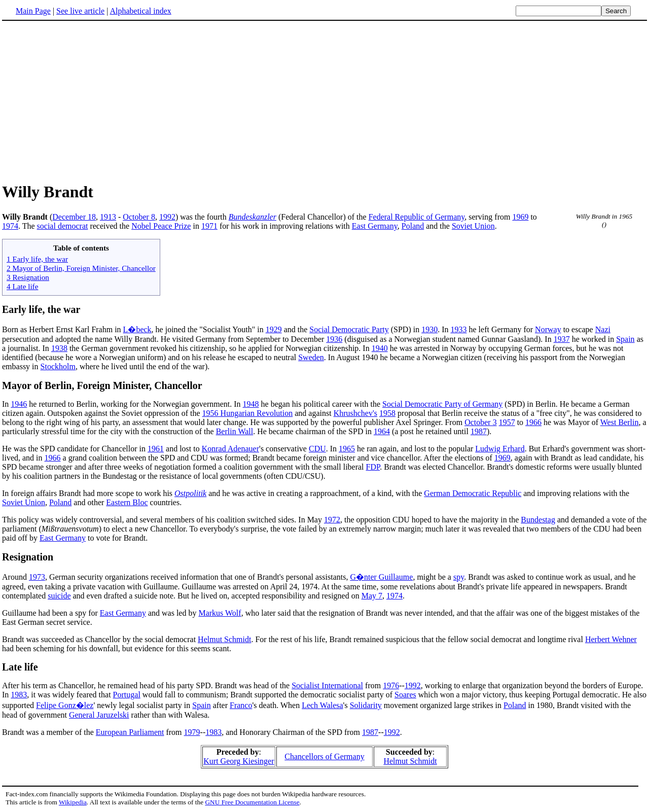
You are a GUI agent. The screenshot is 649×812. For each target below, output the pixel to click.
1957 (507, 422)
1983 (19, 695)
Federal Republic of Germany (417, 217)
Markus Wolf (220, 613)
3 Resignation (28, 277)
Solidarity (366, 705)
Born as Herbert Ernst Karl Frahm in (63, 329)
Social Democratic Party (349, 329)
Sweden (311, 357)
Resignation (28, 557)
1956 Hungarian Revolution (248, 413)
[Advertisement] (87, 101)
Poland (413, 226)
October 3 (481, 422)
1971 (209, 226)
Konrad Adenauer (230, 449)
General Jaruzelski (99, 715)
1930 (429, 329)
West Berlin (620, 422)
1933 (458, 329)
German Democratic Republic (473, 493)
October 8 (139, 217)
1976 (391, 685)
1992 (167, 217)
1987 (479, 431)
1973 (37, 577)
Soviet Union (473, 226)
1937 (562, 339)
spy (459, 577)
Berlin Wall (235, 431)
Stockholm (58, 366)
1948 (251, 404)
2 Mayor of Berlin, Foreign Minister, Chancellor (81, 268)
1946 (19, 404)
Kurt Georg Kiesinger (239, 761)
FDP (373, 467)
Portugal (127, 695)
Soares (405, 695)
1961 (156, 449)
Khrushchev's (355, 413)
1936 (334, 339)
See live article (80, 11)
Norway (548, 329)
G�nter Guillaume (381, 577)
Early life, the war (41, 309)
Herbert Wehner (611, 639)
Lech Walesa (322, 705)
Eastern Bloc (127, 502)
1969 (520, 217)
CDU (317, 449)
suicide (59, 596)
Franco (241, 705)
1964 (382, 431)
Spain (625, 339)
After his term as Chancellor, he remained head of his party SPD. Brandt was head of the (147, 685)
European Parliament (130, 732)
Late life (20, 667)
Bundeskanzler (253, 217)
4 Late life (22, 286)
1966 (533, 422)
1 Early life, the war (37, 259)
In (6, 404)
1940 (380, 348)
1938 (59, 348)
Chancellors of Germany (324, 756)
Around (15, 577)
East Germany (375, 226)
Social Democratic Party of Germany (442, 404)
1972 (332, 520)
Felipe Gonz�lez (65, 705)
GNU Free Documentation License (252, 802)
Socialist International (327, 685)
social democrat (63, 226)
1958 (387, 413)
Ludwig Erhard (500, 449)
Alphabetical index (140, 11)
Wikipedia (73, 802)
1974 (10, 226)
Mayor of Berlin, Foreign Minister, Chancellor (102, 385)
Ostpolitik (190, 493)
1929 (274, 329)
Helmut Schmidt (224, 639)
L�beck (137, 329)
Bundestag (538, 520)
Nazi (603, 329)
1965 (347, 449)
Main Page (33, 11)
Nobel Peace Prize (161, 226)
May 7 (372, 596)
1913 (108, 217)
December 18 (74, 217)
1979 (192, 732)
